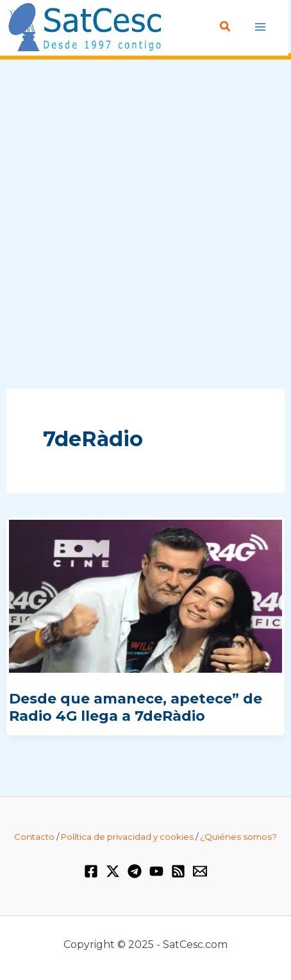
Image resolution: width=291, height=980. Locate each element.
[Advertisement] (145, 225)
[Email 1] (200, 871)
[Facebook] (91, 871)
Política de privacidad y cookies (127, 837)
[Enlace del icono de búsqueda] (226, 27)
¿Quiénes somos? (238, 837)
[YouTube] (156, 871)
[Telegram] (135, 871)
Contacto (34, 837)
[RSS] (178, 871)
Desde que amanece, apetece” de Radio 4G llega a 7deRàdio (136, 707)
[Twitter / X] (113, 871)
